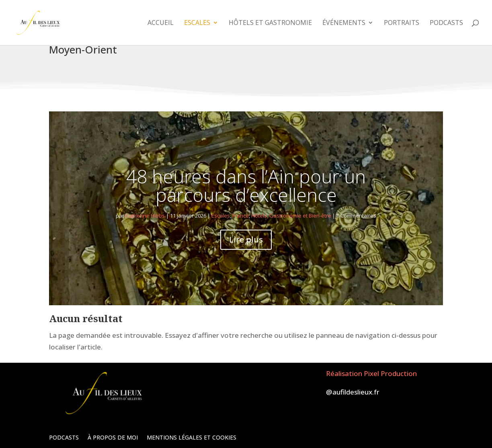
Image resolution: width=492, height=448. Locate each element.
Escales (197, 23)
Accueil (161, 23)
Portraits (402, 23)
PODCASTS (64, 437)
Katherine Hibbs (145, 216)
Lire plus (246, 239)
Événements (344, 23)
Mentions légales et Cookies (192, 437)
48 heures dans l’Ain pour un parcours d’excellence (246, 185)
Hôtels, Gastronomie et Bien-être (291, 216)
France (241, 216)
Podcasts (446, 23)
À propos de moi (113, 437)
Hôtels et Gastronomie (270, 23)
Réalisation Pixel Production (371, 373)
